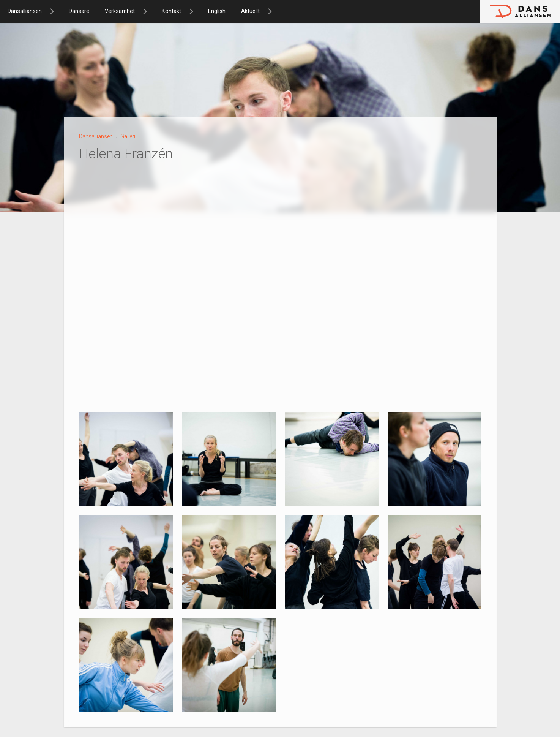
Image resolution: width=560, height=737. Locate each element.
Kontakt (171, 11)
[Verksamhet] (148, 11)
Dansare (79, 11)
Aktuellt (250, 11)
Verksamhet (120, 11)
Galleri (128, 136)
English (217, 11)
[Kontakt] (194, 11)
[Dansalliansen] (55, 11)
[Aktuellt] (273, 11)
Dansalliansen (25, 11)
